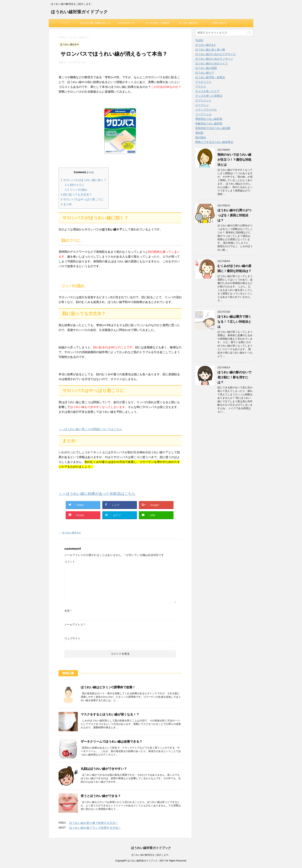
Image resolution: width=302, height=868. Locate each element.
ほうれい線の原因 (206, 68)
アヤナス (201, 86)
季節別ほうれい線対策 (209, 119)
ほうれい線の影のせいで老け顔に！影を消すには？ (234, 377)
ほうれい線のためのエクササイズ (216, 54)
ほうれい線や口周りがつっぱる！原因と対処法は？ (234, 215)
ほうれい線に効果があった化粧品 (95, 24)
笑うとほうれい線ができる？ (101, 796)
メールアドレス (75, 625)
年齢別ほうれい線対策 (209, 123)
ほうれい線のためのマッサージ (214, 59)
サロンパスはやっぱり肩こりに (82, 199)
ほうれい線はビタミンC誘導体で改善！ (108, 687)
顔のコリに (75, 185)
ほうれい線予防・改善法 (210, 77)
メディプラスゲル (206, 110)
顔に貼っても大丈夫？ (76, 194)
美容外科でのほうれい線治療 (213, 128)
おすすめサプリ (126, 23)
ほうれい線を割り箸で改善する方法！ (94, 823)
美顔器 (199, 133)
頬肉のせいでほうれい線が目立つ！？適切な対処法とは (234, 160)
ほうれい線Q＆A (188, 23)
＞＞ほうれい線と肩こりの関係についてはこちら (90, 429)
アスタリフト (203, 82)
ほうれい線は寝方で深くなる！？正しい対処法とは (234, 322)
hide (90, 172)
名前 (68, 611)
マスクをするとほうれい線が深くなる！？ (110, 714)
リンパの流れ (76, 190)
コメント (70, 562)
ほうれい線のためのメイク (211, 63)
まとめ (66, 204)
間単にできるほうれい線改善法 (214, 142)
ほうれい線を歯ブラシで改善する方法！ (95, 828)
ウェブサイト (72, 638)
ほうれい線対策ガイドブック (79, 12)
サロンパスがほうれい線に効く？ (84, 180)
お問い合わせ (219, 23)
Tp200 (199, 40)
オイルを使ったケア (207, 91)
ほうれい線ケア (205, 73)
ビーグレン (202, 105)
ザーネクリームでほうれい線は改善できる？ (112, 742)
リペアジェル (203, 114)
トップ (64, 23)
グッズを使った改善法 (157, 23)
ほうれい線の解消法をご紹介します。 (151, 855)
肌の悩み (201, 137)
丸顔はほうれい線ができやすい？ (104, 769)
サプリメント (203, 100)
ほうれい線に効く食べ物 (210, 50)
